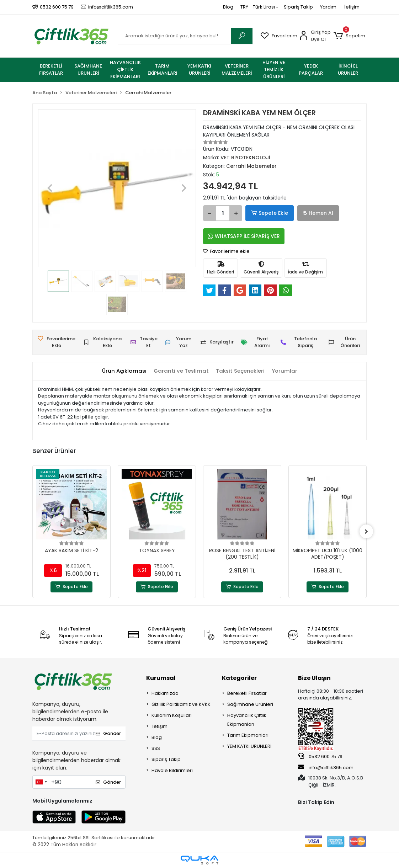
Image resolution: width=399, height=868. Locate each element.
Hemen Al (315, 213)
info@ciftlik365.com (326, 767)
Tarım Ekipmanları (248, 735)
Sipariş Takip (298, 7)
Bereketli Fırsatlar (247, 693)
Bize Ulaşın (314, 678)
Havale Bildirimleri (172, 770)
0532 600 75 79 (320, 757)
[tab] (124, 371)
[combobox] (41, 782)
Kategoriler (239, 678)
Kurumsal (161, 678)
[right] (367, 532)
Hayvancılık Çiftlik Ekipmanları (247, 720)
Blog (228, 7)
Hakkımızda (165, 693)
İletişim (352, 7)
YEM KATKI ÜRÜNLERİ (249, 746)
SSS (156, 748)
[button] (349, 36)
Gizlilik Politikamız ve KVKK (181, 704)
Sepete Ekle (269, 213)
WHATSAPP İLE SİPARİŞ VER (244, 236)
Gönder (108, 734)
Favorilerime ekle (226, 251)
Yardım (328, 7)
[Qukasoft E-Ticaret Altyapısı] (199, 860)
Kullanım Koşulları (172, 715)
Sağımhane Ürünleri (250, 704)
